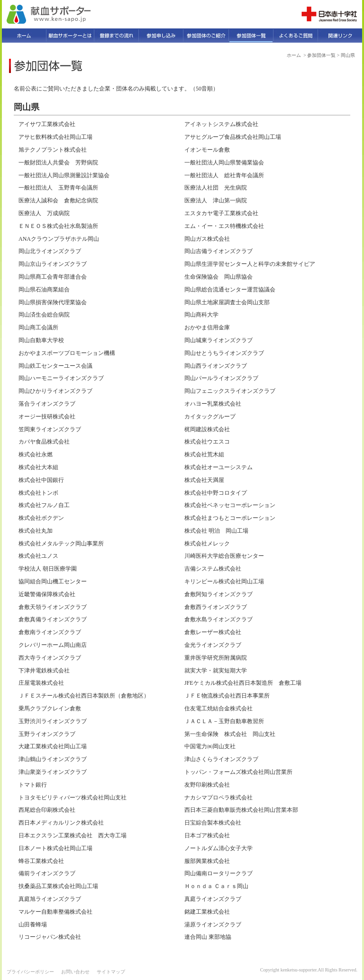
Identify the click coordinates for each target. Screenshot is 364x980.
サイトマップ (111, 972)
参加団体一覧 (321, 55)
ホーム (294, 55)
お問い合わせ (75, 972)
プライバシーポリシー (30, 972)
